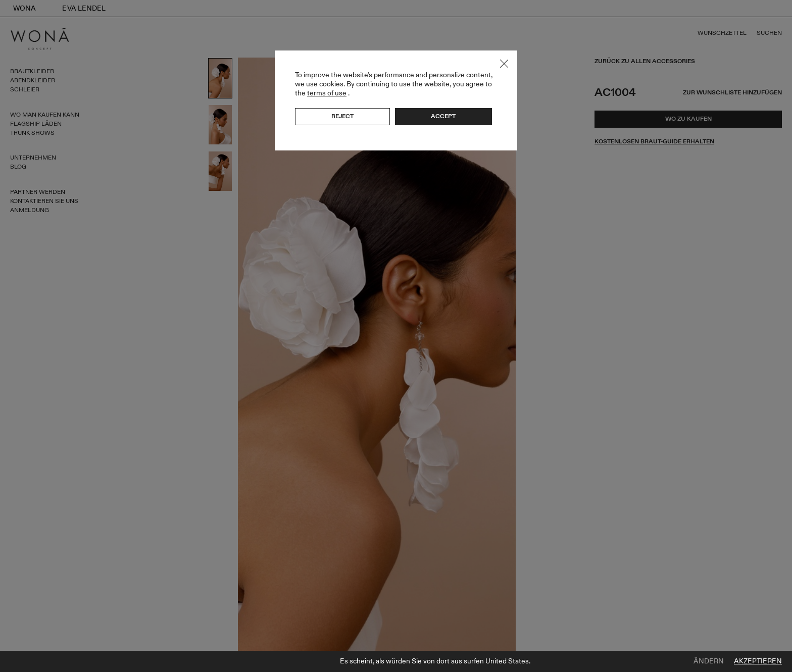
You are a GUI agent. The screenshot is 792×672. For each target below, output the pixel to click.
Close (504, 64)
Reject (342, 116)
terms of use (327, 93)
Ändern (709, 661)
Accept (443, 116)
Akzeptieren (758, 661)
